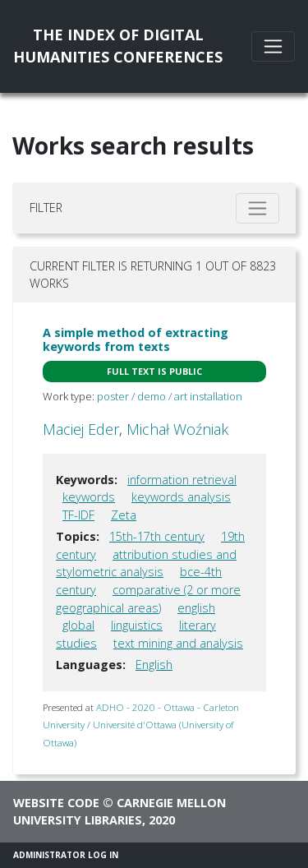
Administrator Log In (66, 855)
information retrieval (182, 480)
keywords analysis (181, 497)
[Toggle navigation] (273, 46)
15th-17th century (157, 536)
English (154, 665)
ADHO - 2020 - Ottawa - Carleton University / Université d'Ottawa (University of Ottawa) (141, 725)
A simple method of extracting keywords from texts (136, 339)
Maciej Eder (81, 429)
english (196, 608)
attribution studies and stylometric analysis (146, 563)
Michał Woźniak (177, 429)
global (78, 625)
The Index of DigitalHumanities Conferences (118, 46)
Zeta (124, 515)
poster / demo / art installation (170, 396)
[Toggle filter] (257, 208)
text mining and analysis (178, 643)
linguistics (137, 625)
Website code (56, 803)
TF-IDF (78, 515)
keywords (89, 497)
